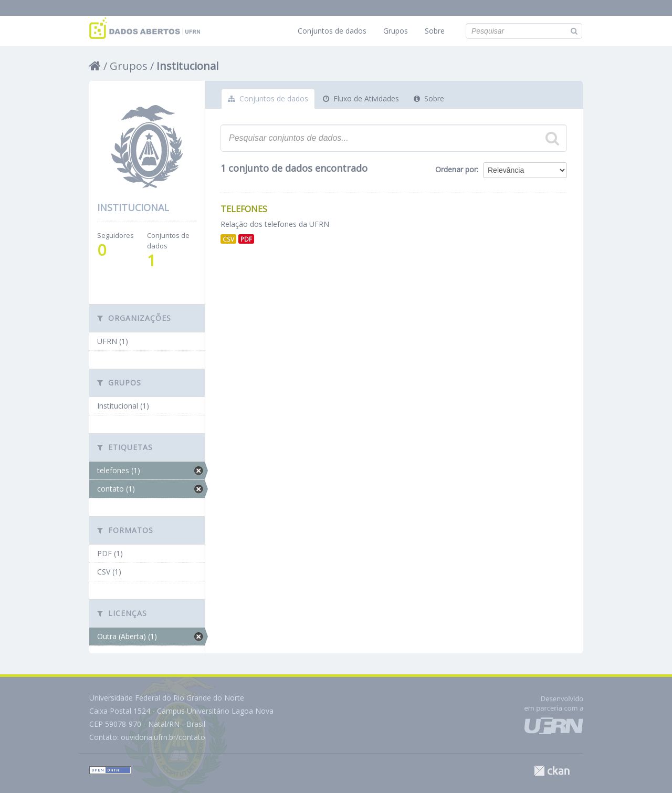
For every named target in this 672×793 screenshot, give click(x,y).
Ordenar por (456, 169)
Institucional (187, 66)
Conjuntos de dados (332, 31)
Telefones (244, 209)
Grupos (396, 31)
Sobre (435, 31)
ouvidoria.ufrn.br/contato (163, 737)
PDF (246, 239)
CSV (228, 239)
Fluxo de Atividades (361, 98)
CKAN (552, 771)
